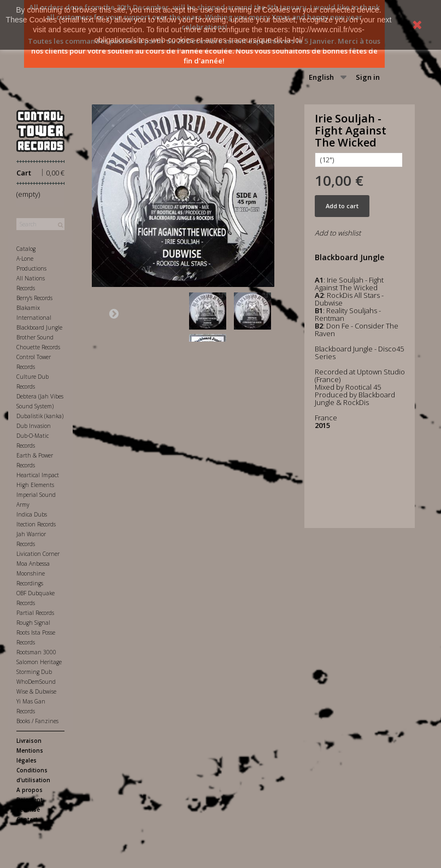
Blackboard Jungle (39, 327)
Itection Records (36, 524)
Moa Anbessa (33, 564)
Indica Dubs (32, 514)
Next (114, 313)
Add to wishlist (338, 233)
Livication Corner (38, 554)
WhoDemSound (36, 682)
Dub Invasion (34, 426)
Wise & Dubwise (36, 691)
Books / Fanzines (37, 721)
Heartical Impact (38, 475)
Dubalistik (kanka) (40, 416)
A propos (30, 790)
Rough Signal (33, 623)
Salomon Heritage (39, 662)
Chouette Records (38, 347)
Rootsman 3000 (36, 652)
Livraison (29, 741)
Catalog (26, 249)
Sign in (368, 77)
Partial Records (35, 613)
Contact (27, 819)
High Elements (35, 485)
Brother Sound (35, 337)
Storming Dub (34, 672)
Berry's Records (34, 298)
